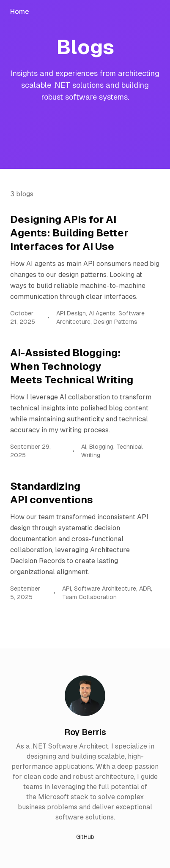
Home (20, 12)
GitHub (85, 837)
